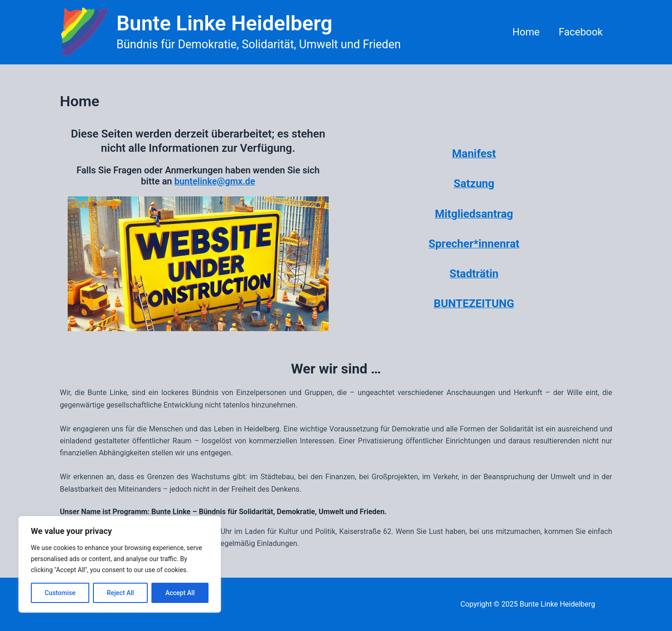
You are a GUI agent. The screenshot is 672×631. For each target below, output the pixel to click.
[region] (120, 564)
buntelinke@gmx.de (214, 181)
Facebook (580, 32)
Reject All (120, 593)
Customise (60, 593)
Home (524, 32)
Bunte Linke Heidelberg (224, 23)
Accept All (180, 593)
